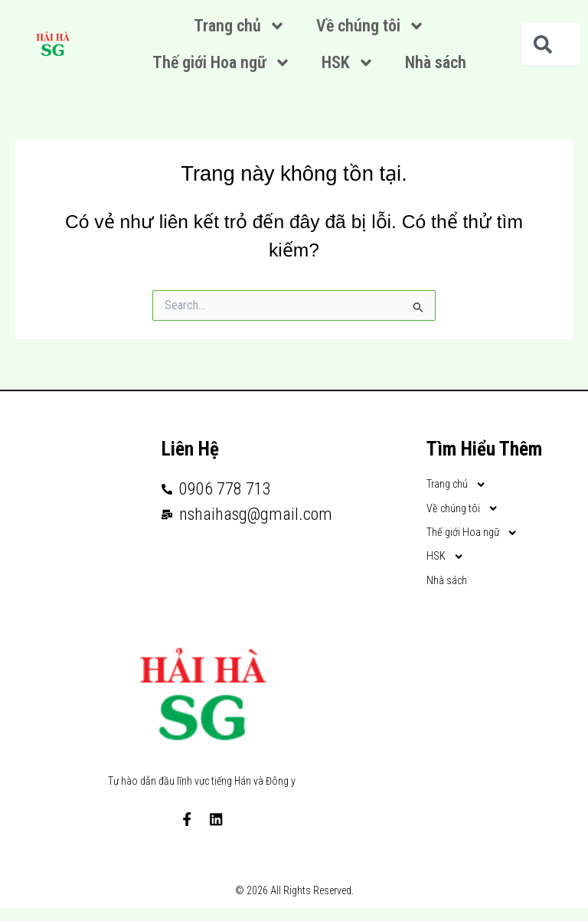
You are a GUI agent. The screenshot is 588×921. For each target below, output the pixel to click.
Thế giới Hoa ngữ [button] (222, 63)
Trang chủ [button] (240, 26)
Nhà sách (436, 62)
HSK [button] (348, 63)
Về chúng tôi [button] (371, 26)
